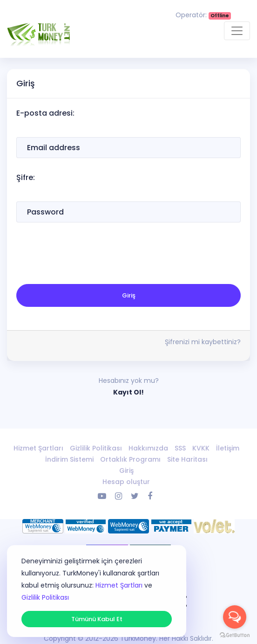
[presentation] (87, 255)
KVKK (201, 448)
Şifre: (26, 177)
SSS (180, 448)
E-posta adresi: (45, 113)
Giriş (129, 295)
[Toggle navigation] (237, 31)
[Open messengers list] (235, 617)
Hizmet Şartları (38, 448)
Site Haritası (187, 459)
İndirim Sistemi (69, 459)
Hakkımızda (148, 448)
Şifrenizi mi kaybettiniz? (203, 342)
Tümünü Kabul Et (97, 619)
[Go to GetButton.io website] (235, 635)
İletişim (228, 448)
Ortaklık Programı (130, 459)
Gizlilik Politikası (96, 448)
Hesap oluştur (126, 482)
